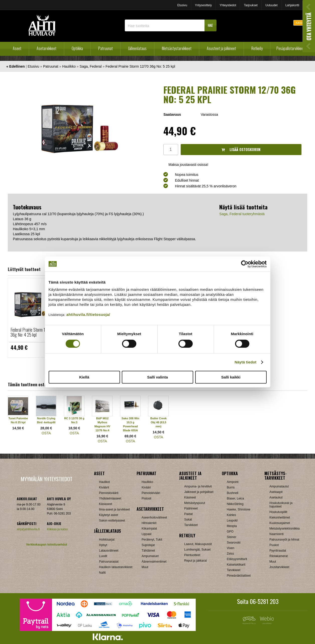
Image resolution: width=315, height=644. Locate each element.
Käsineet (190, 497)
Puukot (274, 545)
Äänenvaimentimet (154, 562)
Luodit (103, 556)
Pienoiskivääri (151, 493)
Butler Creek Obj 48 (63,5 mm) (159, 422)
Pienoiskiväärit (109, 493)
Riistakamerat (279, 556)
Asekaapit (276, 492)
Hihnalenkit (149, 523)
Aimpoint (233, 482)
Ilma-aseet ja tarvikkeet (114, 509)
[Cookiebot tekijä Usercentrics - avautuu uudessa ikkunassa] (245, 264)
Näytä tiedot (245, 362)
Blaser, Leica (235, 498)
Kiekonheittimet (280, 518)
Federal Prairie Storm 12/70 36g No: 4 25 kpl (32, 332)
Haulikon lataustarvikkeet (116, 567)
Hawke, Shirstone (239, 509)
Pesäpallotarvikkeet (291, 48)
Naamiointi (277, 534)
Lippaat (146, 534)
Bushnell (233, 493)
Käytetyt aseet (109, 515)
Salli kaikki (231, 377)
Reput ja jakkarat (195, 561)
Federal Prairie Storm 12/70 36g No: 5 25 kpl (140, 66)
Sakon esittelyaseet (112, 521)
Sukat (188, 520)
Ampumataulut (279, 486)
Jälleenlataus (137, 48)
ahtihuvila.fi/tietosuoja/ (88, 314)
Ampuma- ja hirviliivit (198, 486)
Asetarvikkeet (46, 48)
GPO (230, 532)
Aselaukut (276, 497)
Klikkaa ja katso (57, 529)
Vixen (231, 548)
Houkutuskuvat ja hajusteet (281, 505)
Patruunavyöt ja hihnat (284, 540)
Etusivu (182, 5)
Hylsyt (103, 545)
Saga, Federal (91, 66)
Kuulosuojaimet (280, 523)
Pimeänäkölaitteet (239, 576)
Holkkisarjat (107, 540)
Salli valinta (157, 377)
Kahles (231, 515)
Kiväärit (104, 487)
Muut (145, 567)
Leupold (232, 521)
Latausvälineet (109, 551)
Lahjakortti (292, 5)
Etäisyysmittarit (237, 559)
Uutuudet (272, 5)
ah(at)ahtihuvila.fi (28, 529)
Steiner (232, 537)
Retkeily (257, 48)
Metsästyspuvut (195, 503)
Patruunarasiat (109, 562)
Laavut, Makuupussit (198, 544)
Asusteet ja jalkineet (221, 48)
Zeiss (230, 554)
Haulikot (104, 482)
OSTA (46, 433)
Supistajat (148, 545)
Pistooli (146, 498)
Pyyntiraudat (278, 551)
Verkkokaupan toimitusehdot (47, 545)
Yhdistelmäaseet (110, 498)
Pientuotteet (192, 555)
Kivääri (146, 487)
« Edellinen (16, 66)
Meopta (232, 526)
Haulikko (69, 66)
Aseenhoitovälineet (154, 518)
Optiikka (77, 48)
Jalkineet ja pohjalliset (199, 492)
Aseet (17, 48)
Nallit (102, 573)
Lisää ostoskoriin (241, 149)
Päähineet (191, 508)
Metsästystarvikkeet (177, 48)
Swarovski (234, 543)
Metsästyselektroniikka (285, 529)
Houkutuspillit (278, 512)
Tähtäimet (148, 551)
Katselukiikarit (236, 565)
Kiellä (84, 377)
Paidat (188, 514)
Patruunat (106, 48)
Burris (231, 487)
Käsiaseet (106, 504)
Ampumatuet (150, 556)
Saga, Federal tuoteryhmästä (242, 214)
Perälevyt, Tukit (152, 540)
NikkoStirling (235, 504)
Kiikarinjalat (149, 529)
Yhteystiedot (228, 5)
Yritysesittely (203, 5)
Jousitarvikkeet (279, 567)
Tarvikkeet (191, 525)
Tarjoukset (251, 5)
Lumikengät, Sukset (197, 550)
